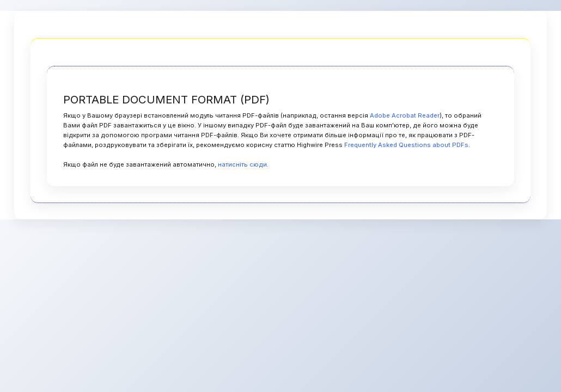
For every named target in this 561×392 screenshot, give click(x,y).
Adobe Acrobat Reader (405, 115)
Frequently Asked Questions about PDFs (406, 145)
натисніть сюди (242, 164)
